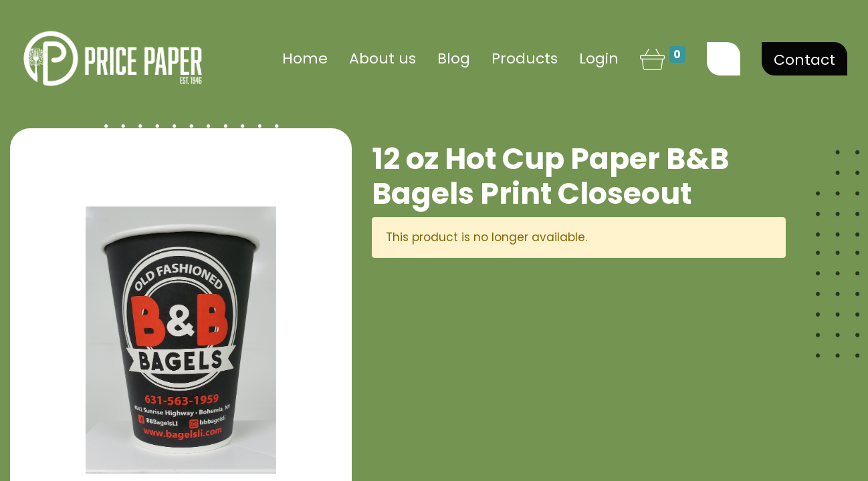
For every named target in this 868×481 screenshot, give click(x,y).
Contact (804, 60)
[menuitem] (305, 58)
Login (599, 58)
